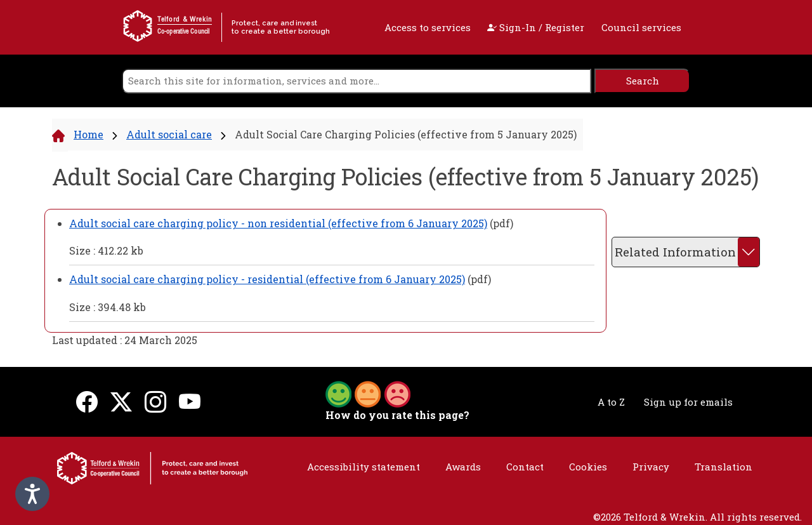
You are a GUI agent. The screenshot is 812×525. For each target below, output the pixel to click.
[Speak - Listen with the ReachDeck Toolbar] (32, 494)
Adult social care (169, 134)
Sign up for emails (688, 402)
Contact (525, 467)
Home (88, 134)
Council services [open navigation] (641, 27)
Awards (463, 467)
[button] (368, 393)
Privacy (651, 467)
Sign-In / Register (536, 27)
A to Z (611, 402)
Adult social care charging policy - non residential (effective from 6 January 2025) (278, 223)
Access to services (428, 27)
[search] (357, 81)
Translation (724, 467)
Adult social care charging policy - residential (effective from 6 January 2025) (267, 279)
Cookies (588, 467)
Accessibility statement (363, 467)
